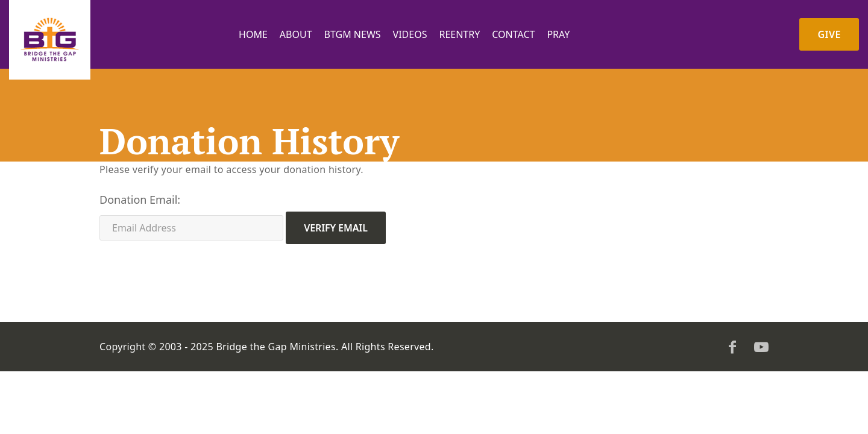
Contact (513, 35)
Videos (410, 35)
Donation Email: (140, 200)
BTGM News (353, 35)
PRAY (558, 35)
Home (253, 35)
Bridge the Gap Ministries (276, 347)
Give (829, 34)
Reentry (459, 35)
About (296, 35)
